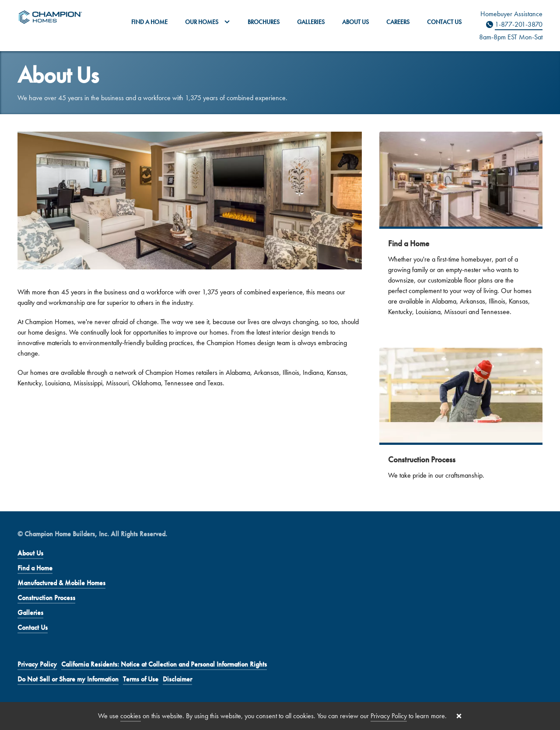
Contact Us (444, 22)
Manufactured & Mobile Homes (61, 583)
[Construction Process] (461, 421)
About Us (355, 22)
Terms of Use (141, 679)
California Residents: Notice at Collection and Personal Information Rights (164, 664)
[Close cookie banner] (459, 716)
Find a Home (149, 22)
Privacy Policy (37, 664)
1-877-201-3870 (519, 24)
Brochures (264, 22)
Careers (398, 22)
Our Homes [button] (208, 22)
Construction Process (46, 598)
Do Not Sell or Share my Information (68, 679)
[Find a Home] (461, 231)
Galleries (311, 22)
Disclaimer (177, 679)
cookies (131, 716)
